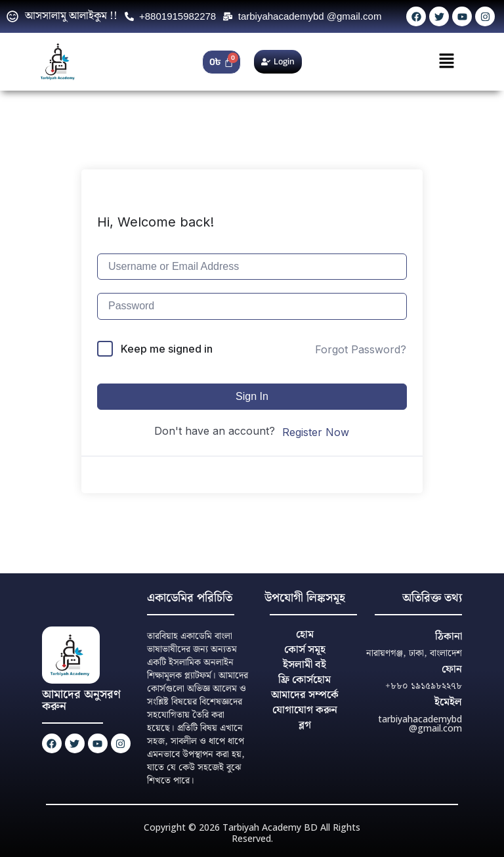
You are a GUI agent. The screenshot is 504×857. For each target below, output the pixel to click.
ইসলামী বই (304, 665)
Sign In (252, 396)
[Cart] (221, 62)
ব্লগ (305, 725)
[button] (446, 61)
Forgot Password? (361, 349)
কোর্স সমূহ (305, 650)
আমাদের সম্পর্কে (305, 695)
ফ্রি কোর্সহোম (304, 680)
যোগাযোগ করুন (305, 710)
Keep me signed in (167, 349)
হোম (305, 635)
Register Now (316, 432)
